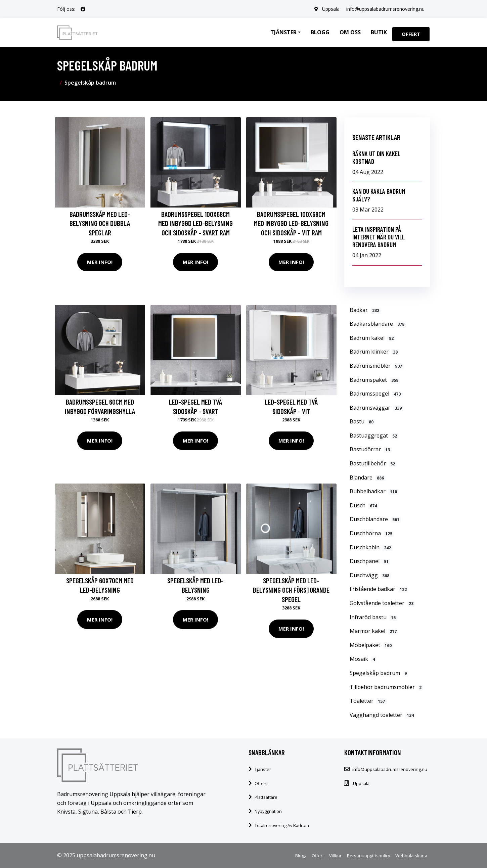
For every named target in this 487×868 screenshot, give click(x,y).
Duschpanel (370, 561)
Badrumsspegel (376, 394)
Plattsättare (266, 797)
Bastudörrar (371, 449)
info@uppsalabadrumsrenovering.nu (385, 9)
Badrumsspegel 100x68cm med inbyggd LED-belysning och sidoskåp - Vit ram (291, 223)
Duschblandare (375, 519)
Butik (379, 32)
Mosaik (363, 659)
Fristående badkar (379, 589)
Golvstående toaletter (382, 603)
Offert (411, 34)
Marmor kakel (374, 631)
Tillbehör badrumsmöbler (386, 687)
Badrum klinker (374, 352)
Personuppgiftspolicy (368, 856)
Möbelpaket (371, 645)
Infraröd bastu (373, 617)
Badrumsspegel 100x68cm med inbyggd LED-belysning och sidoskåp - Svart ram (195, 223)
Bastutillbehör (373, 463)
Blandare (368, 477)
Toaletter (368, 701)
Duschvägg (370, 575)
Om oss (350, 32)
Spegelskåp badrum (379, 673)
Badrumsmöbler (377, 366)
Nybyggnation (268, 811)
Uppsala (331, 9)
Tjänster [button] (283, 32)
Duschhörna (372, 533)
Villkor (335, 856)
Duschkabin (371, 547)
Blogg (320, 32)
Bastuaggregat (374, 436)
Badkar (365, 310)
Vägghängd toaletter (383, 715)
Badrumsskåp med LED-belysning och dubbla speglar (100, 223)
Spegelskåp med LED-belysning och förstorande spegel (291, 590)
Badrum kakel (372, 338)
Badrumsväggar (377, 408)
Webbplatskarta (411, 856)
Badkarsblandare (378, 324)
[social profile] (83, 9)
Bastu (362, 421)
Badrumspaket (375, 380)
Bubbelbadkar (374, 491)
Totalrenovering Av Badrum (282, 825)
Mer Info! (100, 262)
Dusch (364, 505)
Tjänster (263, 769)
